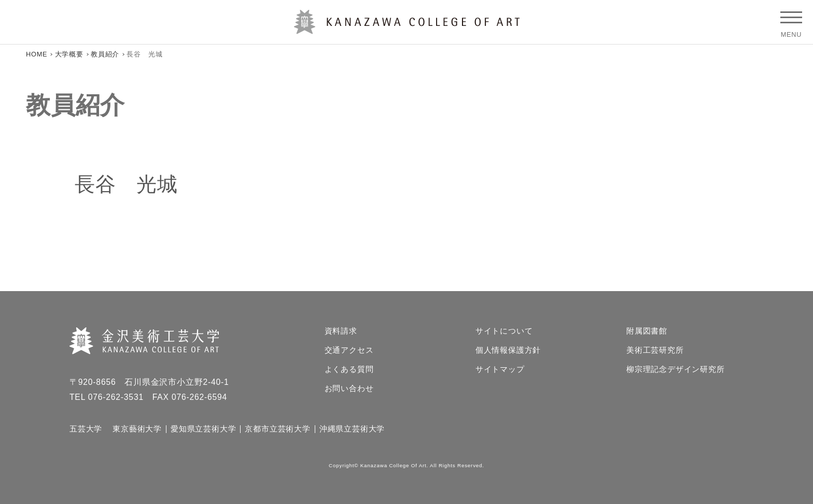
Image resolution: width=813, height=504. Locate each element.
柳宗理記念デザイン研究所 (676, 370)
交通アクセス (349, 350)
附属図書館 (647, 331)
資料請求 (341, 331)
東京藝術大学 (137, 429)
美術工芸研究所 (655, 350)
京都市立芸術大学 (277, 429)
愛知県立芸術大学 (203, 429)
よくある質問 (349, 370)
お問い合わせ (349, 389)
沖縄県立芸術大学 (352, 429)
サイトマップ (500, 370)
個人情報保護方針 (508, 350)
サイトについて (504, 331)
